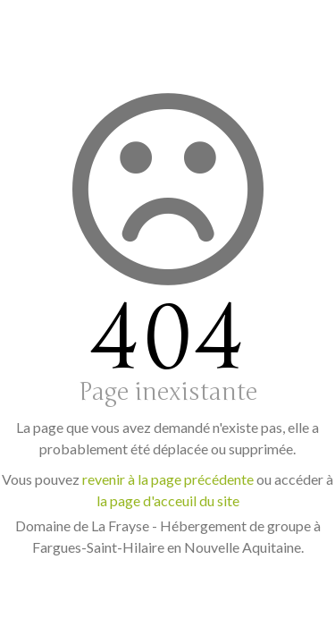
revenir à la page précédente (168, 479)
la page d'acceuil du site (168, 500)
